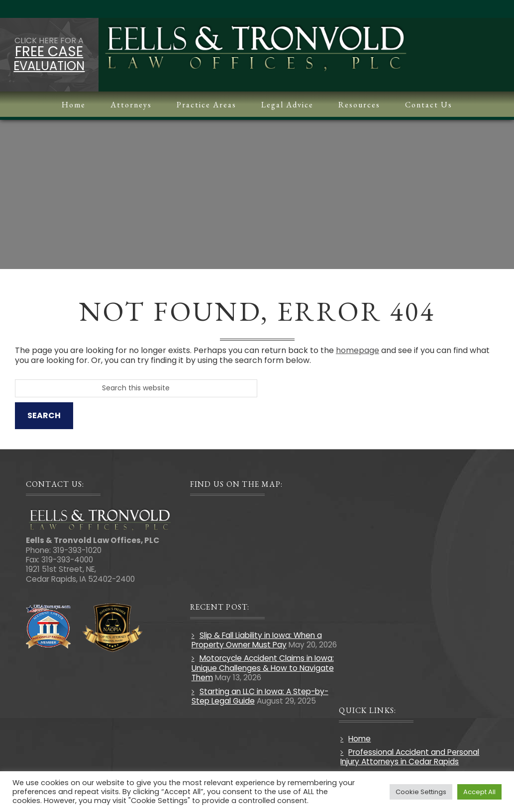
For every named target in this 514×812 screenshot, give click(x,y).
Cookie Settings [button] (421, 792)
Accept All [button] (479, 792)
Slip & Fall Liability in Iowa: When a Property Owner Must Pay (257, 640)
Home (360, 739)
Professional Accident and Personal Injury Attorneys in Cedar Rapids (410, 757)
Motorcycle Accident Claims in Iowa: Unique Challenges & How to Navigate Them (263, 668)
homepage (358, 350)
